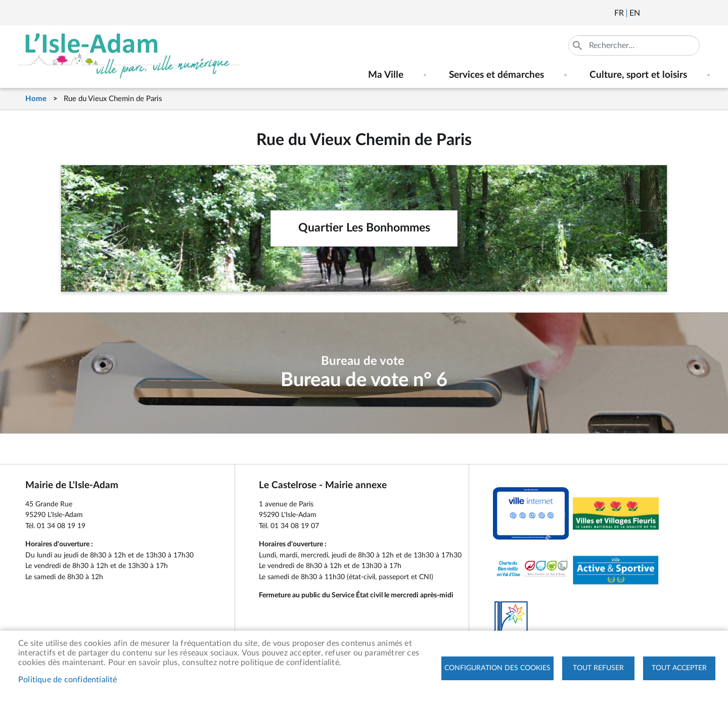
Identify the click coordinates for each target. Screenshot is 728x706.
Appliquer (578, 45)
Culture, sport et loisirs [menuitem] (638, 75)
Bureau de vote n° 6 (364, 380)
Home (36, 99)
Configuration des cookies (497, 668)
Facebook (676, 13)
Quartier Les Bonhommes (364, 228)
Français (619, 13)
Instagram (703, 13)
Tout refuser (598, 668)
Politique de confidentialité (68, 680)
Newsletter (649, 13)
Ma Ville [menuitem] (386, 75)
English (635, 13)
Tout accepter (679, 668)
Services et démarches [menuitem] (496, 75)
